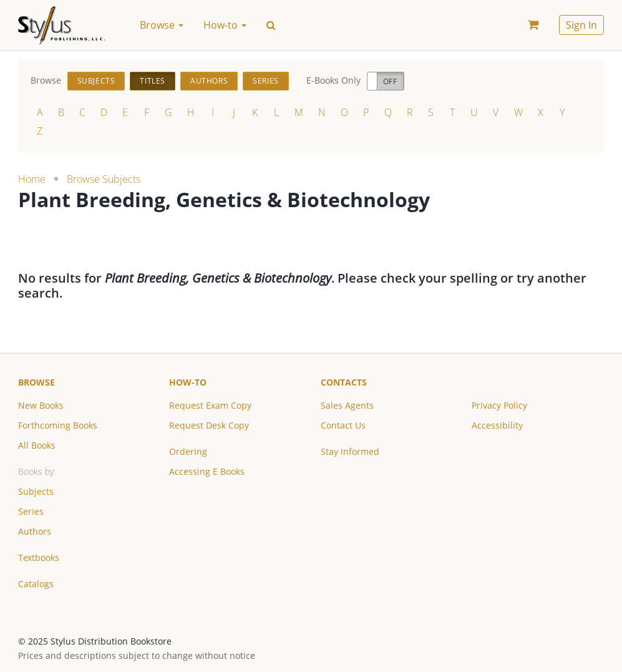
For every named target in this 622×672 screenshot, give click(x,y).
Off (390, 81)
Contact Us (343, 425)
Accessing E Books (207, 471)
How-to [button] (225, 25)
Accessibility (497, 425)
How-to (188, 382)
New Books (41, 405)
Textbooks (39, 558)
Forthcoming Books (58, 425)
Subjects (96, 81)
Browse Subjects (104, 179)
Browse (36, 382)
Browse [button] (162, 25)
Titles (153, 81)
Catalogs (36, 584)
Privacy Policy (499, 405)
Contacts (344, 382)
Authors (209, 81)
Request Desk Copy (209, 425)
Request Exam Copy (210, 405)
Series (266, 81)
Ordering (188, 451)
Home (32, 179)
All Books (37, 445)
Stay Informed (350, 451)
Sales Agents (347, 405)
